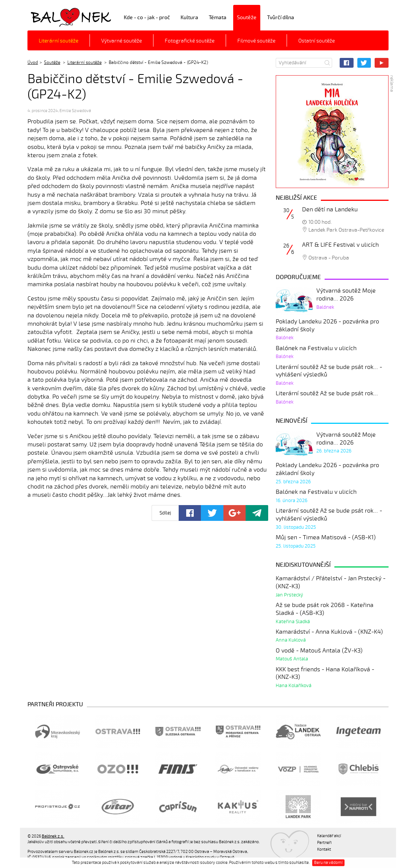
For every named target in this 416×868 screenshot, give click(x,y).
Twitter (364, 63)
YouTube (382, 63)
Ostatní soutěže (317, 41)
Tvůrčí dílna (281, 17)
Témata (218, 17)
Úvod (33, 62)
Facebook (347, 63)
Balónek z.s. (47, 17)
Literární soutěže (58, 41)
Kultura (189, 17)
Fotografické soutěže (190, 41)
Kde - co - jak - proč (147, 17)
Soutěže (247, 17)
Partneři (324, 843)
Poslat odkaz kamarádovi (257, 513)
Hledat (327, 63)
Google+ (235, 513)
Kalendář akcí (329, 836)
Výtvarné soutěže (121, 41)
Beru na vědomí (328, 863)
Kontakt (324, 849)
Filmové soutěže (256, 41)
